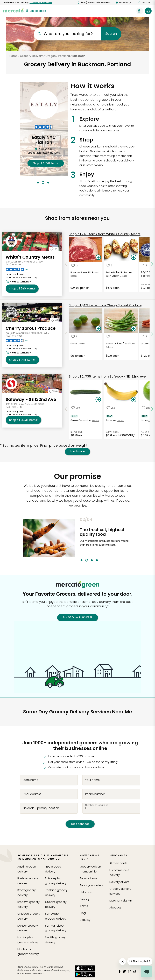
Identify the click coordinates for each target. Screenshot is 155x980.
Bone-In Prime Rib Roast (85, 272)
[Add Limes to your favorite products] (74, 337)
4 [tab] (97, 560)
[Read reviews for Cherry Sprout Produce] (17, 342)
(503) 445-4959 (14, 336)
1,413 (105, 305)
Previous (77, 539)
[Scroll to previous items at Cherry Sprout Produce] (66, 334)
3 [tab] (48, 183)
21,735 (107, 376)
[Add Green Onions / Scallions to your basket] (134, 329)
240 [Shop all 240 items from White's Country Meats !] (22, 289)
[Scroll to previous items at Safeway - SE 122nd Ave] (66, 409)
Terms (84, 906)
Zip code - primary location (41, 808)
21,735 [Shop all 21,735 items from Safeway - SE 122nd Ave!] (23, 420)
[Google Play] (85, 974)
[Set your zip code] (36, 11)
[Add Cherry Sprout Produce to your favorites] (54, 320)
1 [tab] (38, 183)
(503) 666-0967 (14, 265)
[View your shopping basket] (148, 11)
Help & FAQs (124, 3)
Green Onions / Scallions (120, 344)
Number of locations (97, 805)
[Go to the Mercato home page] (13, 10)
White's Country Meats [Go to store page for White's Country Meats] (30, 257)
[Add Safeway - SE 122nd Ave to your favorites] (53, 391)
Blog (83, 913)
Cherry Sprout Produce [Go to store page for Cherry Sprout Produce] (31, 328)
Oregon (51, 56)
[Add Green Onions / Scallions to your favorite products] (109, 337)
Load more (77, 451)
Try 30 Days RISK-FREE (78, 617)
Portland (64, 56)
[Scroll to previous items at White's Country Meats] (66, 264)
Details (74, 276)
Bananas (111, 420)
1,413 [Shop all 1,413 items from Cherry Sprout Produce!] (22, 360)
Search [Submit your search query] (111, 34)
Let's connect (80, 824)
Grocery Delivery (31, 56)
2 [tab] (43, 183)
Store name (30, 780)
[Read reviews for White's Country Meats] (17, 270)
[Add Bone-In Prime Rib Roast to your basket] (98, 257)
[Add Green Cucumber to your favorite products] (76, 408)
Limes (74, 344)
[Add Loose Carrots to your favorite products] (144, 337)
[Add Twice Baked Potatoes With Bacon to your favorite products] (109, 265)
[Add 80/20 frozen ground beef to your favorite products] (144, 265)
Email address (32, 794)
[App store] (85, 968)
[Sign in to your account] (140, 11)
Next (134, 539)
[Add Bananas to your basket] (134, 400)
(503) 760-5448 (14, 407)
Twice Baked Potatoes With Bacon (119, 274)
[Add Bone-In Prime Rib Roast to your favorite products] (75, 265)
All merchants (118, 863)
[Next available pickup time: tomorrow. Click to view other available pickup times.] (19, 282)
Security (85, 920)
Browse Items (89, 878)
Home (13, 56)
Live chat (145, 3)
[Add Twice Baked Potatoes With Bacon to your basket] (134, 257)
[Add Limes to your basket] (98, 329)
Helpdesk (86, 892)
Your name (92, 780)
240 (105, 234)
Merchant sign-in (121, 901)
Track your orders (91, 885)
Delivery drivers (119, 882)
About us (115, 908)
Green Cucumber (81, 420)
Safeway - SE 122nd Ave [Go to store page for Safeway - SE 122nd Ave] (31, 399)
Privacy (85, 899)
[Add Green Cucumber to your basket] (98, 400)
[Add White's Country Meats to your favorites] (54, 249)
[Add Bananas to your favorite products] (111, 408)
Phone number (95, 794)
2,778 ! (46, 163)
